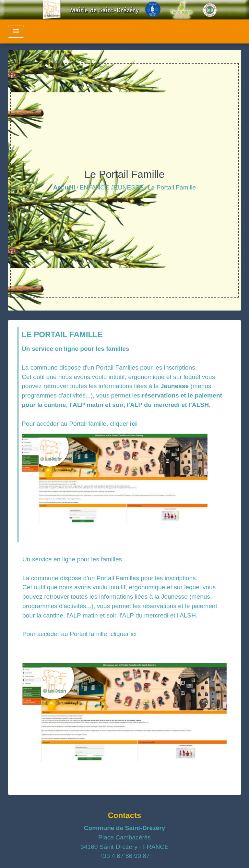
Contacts (125, 815)
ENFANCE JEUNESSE (111, 187)
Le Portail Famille (172, 187)
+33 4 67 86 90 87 (124, 856)
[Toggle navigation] (16, 32)
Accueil (64, 187)
